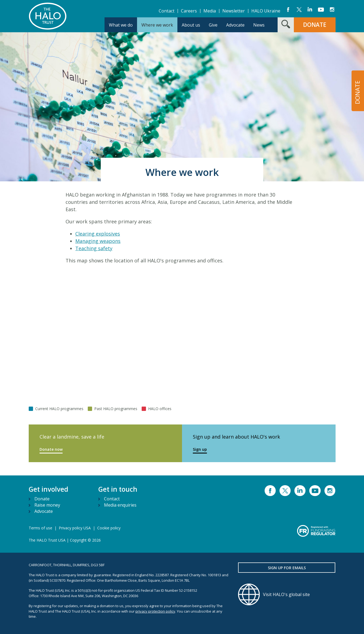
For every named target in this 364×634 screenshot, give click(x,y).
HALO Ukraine (266, 11)
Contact (167, 11)
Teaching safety (94, 248)
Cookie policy (109, 528)
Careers (189, 11)
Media (210, 11)
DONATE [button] (315, 25)
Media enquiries (120, 505)
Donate (42, 499)
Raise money (47, 505)
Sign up (200, 449)
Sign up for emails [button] (287, 568)
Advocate (44, 511)
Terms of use (40, 528)
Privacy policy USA (75, 528)
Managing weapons (98, 241)
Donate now (51, 449)
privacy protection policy (155, 611)
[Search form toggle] (286, 25)
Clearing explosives (98, 234)
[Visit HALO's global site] (287, 594)
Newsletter (234, 11)
